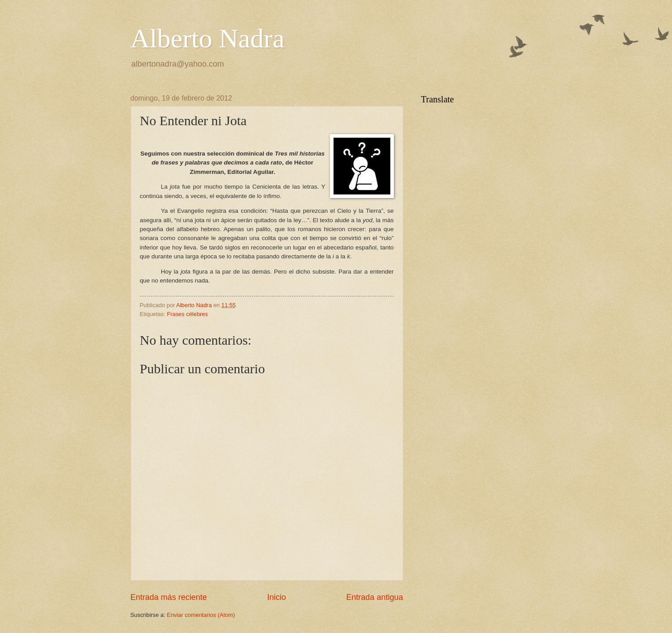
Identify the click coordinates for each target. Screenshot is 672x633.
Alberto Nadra (208, 38)
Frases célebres (187, 314)
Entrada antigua (374, 597)
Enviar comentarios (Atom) (201, 615)
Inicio (276, 597)
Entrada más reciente (169, 597)
